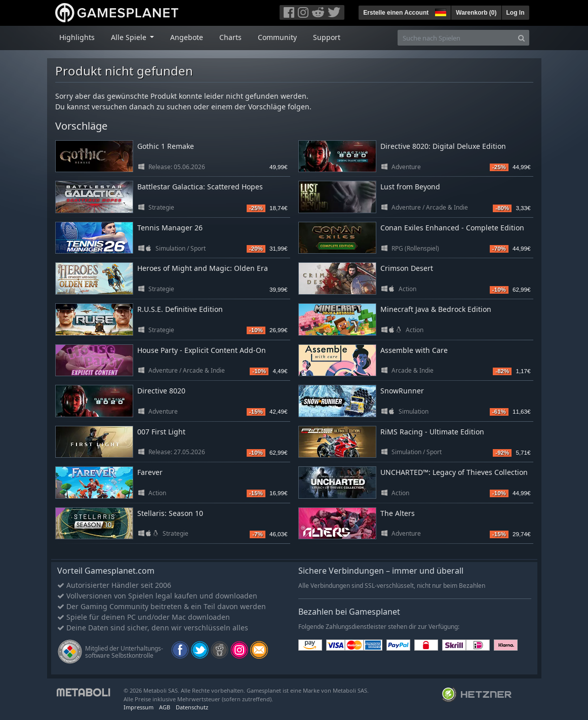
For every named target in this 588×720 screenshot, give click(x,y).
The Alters (398, 513)
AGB (165, 707)
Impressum (139, 707)
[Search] (521, 38)
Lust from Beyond (410, 187)
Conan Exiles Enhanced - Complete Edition (452, 228)
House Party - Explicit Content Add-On (202, 350)
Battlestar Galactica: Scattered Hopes (200, 187)
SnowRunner (402, 391)
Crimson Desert (407, 268)
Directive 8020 (161, 391)
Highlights (77, 37)
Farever (150, 472)
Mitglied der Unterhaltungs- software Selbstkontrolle (124, 652)
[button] (440, 11)
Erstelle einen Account (396, 13)
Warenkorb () (476, 13)
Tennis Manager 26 (170, 228)
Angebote (187, 37)
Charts (230, 37)
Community (277, 37)
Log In (516, 13)
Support (327, 37)
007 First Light (161, 432)
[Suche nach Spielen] (456, 38)
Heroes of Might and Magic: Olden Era (203, 268)
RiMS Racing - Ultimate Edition (432, 432)
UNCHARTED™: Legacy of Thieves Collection (454, 472)
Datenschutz (192, 707)
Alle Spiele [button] (130, 37)
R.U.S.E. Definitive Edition (180, 309)
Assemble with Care (414, 350)
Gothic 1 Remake (166, 146)
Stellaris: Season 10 (170, 513)
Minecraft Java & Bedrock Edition (436, 309)
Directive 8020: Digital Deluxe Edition (443, 146)
